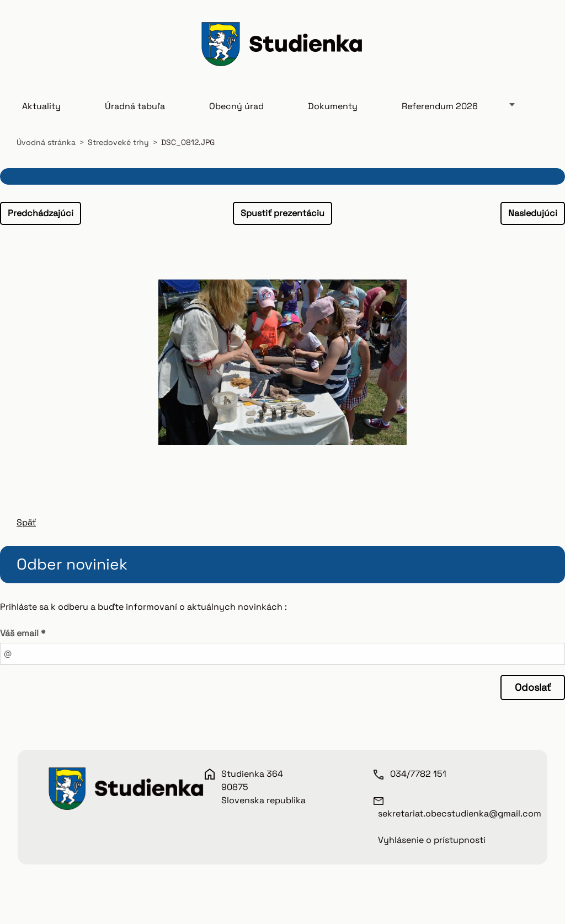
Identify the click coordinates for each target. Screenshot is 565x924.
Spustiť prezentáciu (282, 213)
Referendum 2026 (440, 106)
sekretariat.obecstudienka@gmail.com (460, 813)
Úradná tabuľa (135, 106)
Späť (26, 522)
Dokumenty (333, 106)
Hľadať (536, 46)
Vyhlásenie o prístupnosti (432, 840)
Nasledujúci (533, 213)
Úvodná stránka (46, 142)
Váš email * (23, 633)
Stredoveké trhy (118, 142)
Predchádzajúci (41, 213)
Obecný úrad (236, 106)
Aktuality (41, 106)
